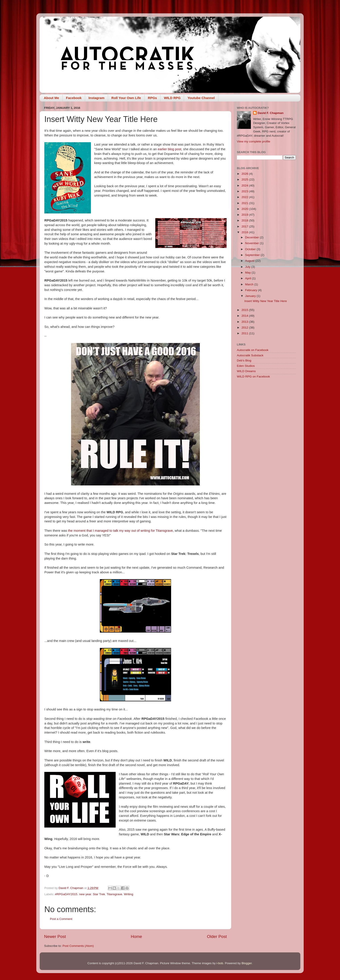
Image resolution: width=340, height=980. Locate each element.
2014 (245, 316)
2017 (245, 226)
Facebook (74, 98)
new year (85, 894)
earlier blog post (170, 149)
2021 (245, 203)
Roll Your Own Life (126, 98)
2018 (245, 220)
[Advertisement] (266, 453)
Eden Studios (246, 366)
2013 (245, 322)
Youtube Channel (201, 98)
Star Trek (99, 894)
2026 (245, 174)
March (250, 284)
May (248, 273)
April (249, 278)
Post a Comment (61, 919)
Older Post (217, 936)
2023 (245, 191)
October (251, 249)
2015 (245, 310)
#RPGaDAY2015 (66, 894)
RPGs (153, 98)
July (248, 267)
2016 (245, 232)
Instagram (96, 98)
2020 (245, 209)
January (251, 296)
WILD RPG (172, 98)
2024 (245, 186)
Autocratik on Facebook (253, 350)
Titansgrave (114, 894)
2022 (245, 197)
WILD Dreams (246, 371)
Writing (129, 894)
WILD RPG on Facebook (253, 376)
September (253, 255)
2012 (245, 328)
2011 (245, 333)
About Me (51, 98)
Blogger (247, 963)
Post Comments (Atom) (78, 946)
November (252, 243)
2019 (245, 215)
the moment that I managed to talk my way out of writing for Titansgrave (120, 531)
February (252, 290)
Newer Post (55, 936)
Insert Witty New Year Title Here (266, 301)
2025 (245, 180)
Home (136, 936)
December (252, 237)
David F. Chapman (270, 113)
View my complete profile (254, 141)
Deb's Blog (244, 360)
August (250, 261)
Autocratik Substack (250, 355)
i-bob (220, 963)
